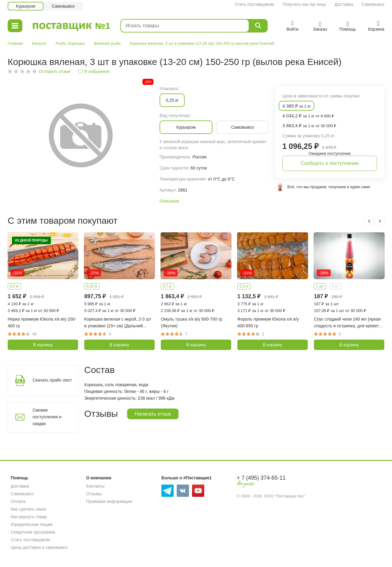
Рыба (61, 43)
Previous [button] (369, 221)
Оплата (18, 501)
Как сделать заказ (28, 509)
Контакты (95, 486)
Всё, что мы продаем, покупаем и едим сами (329, 187)
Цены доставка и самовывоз (39, 547)
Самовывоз (373, 4)
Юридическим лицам (32, 524)
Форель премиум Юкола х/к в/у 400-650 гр (268, 322)
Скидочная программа (33, 532)
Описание (169, 201)
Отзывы (94, 494)
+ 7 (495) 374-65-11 (261, 478)
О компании (99, 478)
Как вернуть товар (29, 517)
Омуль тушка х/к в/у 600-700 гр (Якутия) (192, 322)
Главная (15, 43)
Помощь (20, 478)
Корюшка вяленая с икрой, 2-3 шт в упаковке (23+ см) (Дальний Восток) (118, 323)
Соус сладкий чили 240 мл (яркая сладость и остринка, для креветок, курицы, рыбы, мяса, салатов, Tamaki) (349, 323)
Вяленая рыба (107, 43)
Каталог (39, 43)
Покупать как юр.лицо (304, 4)
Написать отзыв (153, 414)
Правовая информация (109, 501)
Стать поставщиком (254, 4)
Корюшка (76, 43)
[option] (81, 135)
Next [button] (380, 221)
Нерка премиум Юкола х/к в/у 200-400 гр (42, 322)
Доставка (344, 4)
